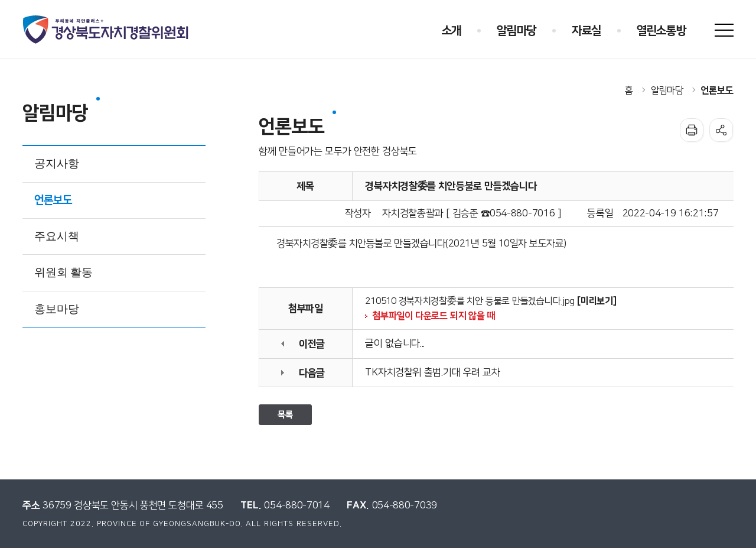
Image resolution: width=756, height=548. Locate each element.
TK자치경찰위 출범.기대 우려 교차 (432, 372)
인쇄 (692, 130)
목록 (285, 415)
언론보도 (717, 90)
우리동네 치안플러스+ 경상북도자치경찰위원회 (107, 30)
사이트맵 (724, 30)
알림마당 (667, 91)
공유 (721, 130)
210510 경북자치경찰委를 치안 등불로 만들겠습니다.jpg (470, 301)
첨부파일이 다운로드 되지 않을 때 (434, 316)
